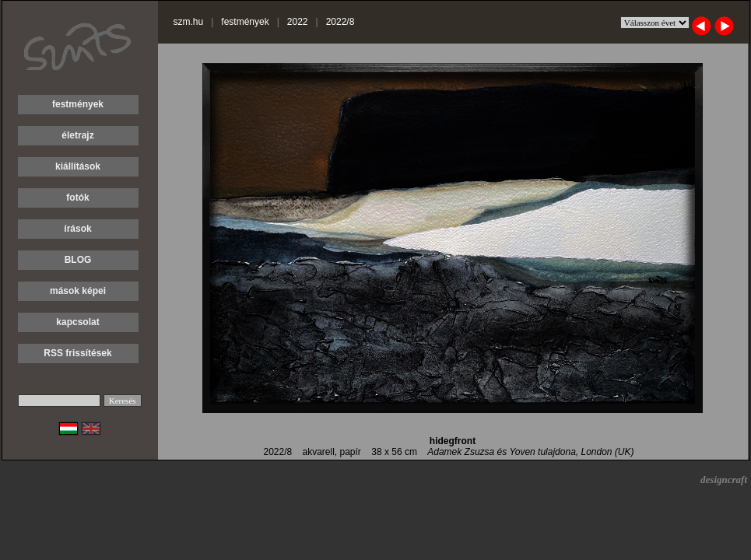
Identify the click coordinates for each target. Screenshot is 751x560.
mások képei (78, 291)
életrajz (77, 135)
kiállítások (78, 166)
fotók (77, 198)
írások (77, 229)
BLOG (78, 260)
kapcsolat (77, 322)
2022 (298, 22)
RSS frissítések (77, 353)
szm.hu (189, 22)
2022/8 (340, 22)
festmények (78, 104)
